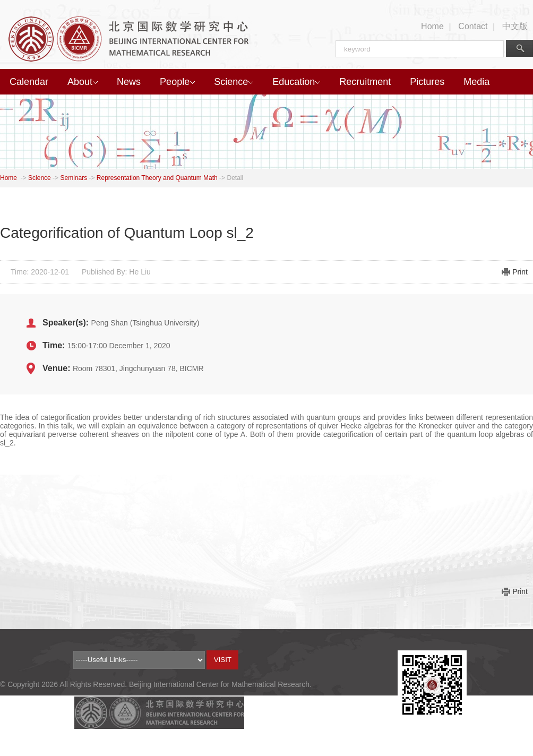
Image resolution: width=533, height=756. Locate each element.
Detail (235, 178)
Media (476, 82)
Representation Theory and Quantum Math (157, 178)
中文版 (515, 26)
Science (234, 82)
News (129, 82)
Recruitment (365, 82)
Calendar (29, 82)
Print (520, 272)
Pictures (427, 82)
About (83, 82)
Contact (473, 26)
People (177, 82)
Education (296, 82)
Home (432, 26)
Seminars (74, 178)
